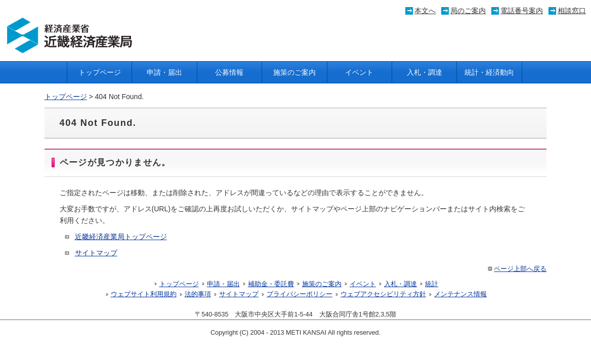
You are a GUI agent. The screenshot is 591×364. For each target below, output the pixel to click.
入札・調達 (425, 72)
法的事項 (198, 294)
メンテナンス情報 (460, 294)
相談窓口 (572, 11)
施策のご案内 (294, 72)
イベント (359, 72)
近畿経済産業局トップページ (121, 237)
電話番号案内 (522, 11)
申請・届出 (164, 72)
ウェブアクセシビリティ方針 (383, 294)
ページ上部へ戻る (516, 269)
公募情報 (229, 72)
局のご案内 (468, 11)
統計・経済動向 (489, 72)
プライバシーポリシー (300, 294)
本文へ (425, 11)
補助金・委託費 (271, 284)
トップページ (100, 72)
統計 (432, 284)
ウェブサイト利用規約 (144, 294)
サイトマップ (96, 253)
